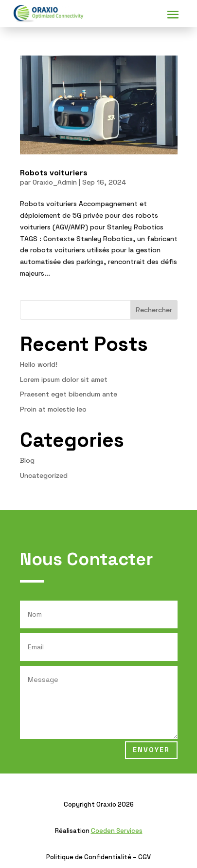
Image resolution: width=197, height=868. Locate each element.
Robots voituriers (54, 173)
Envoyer (151, 750)
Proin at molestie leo (53, 409)
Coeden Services (117, 831)
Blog (27, 460)
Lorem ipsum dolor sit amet (64, 379)
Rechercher (154, 310)
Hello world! (39, 364)
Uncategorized (44, 475)
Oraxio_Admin (55, 182)
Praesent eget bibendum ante (69, 394)
